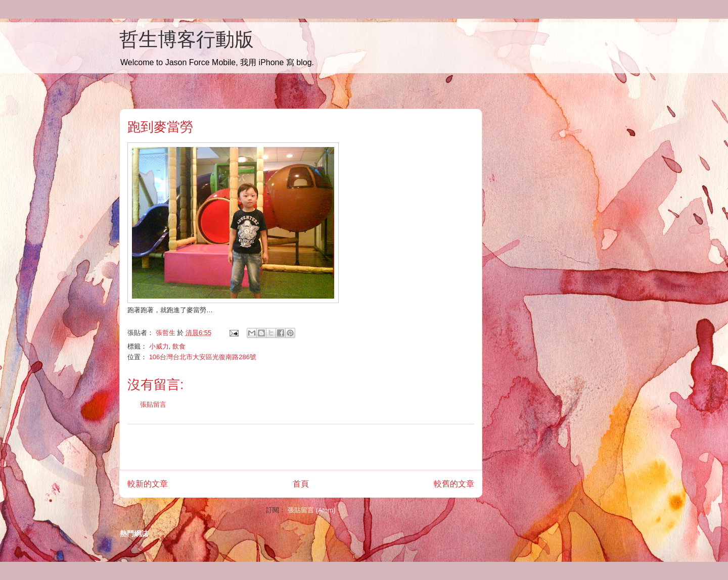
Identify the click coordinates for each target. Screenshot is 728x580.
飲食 (179, 346)
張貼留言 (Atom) (312, 510)
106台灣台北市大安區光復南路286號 (203, 357)
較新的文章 (148, 484)
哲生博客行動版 (187, 39)
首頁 (301, 484)
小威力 (159, 346)
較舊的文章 (454, 484)
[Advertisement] (301, 447)
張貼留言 (153, 404)
